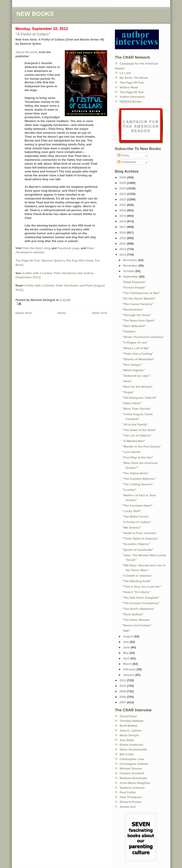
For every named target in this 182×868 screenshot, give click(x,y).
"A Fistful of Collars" (33, 34)
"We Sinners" (132, 528)
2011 (123, 680)
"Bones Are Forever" (137, 625)
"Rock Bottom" (133, 614)
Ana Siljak (127, 740)
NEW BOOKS (35, 14)
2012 (123, 255)
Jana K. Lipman (131, 730)
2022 (123, 199)
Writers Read (129, 87)
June (127, 647)
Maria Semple (129, 735)
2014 (123, 244)
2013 (123, 249)
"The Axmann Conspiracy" (141, 603)
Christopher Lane (132, 759)
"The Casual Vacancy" (138, 304)
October (129, 271)
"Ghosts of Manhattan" (139, 359)
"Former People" (134, 288)
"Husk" (127, 381)
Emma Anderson (132, 745)
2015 (123, 238)
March (128, 664)
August (128, 636)
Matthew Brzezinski (133, 778)
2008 (123, 697)
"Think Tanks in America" (140, 539)
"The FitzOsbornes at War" (141, 293)
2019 (123, 216)
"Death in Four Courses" (140, 533)
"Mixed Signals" (134, 370)
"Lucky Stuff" (132, 511)
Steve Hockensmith (133, 749)
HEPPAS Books (131, 102)
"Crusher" (129, 490)
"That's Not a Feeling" (138, 354)
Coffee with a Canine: (38, 273)
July (126, 642)
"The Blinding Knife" (137, 581)
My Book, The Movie (134, 78)
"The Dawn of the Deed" (139, 430)
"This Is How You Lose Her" (142, 587)
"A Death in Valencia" (137, 576)
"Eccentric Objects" (136, 544)
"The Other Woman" (136, 620)
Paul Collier (128, 792)
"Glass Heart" (132, 403)
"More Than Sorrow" (137, 409)
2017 (123, 227)
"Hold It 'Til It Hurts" (136, 592)
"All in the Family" (135, 424)
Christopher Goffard (134, 764)
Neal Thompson (131, 797)
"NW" (126, 631)
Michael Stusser (131, 768)
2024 (123, 188)
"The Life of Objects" (137, 435)
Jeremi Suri (128, 807)
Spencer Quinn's (53, 261)
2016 (123, 233)
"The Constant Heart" (137, 506)
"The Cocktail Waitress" (139, 479)
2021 (123, 205)
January (129, 675)
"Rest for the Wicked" (138, 387)
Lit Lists (125, 73)
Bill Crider (127, 754)
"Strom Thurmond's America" (143, 337)
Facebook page (68, 248)
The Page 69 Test (132, 92)
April (127, 658)
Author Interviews (132, 97)
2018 (123, 221)
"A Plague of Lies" (135, 343)
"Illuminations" (133, 310)
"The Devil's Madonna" (138, 609)
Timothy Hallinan (132, 721)
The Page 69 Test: (28, 261)
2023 (123, 194)
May (126, 653)
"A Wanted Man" (134, 441)
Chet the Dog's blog (36, 248)
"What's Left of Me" (136, 348)
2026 (123, 177)
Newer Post (24, 313)
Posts (123, 155)
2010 (123, 686)
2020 (123, 210)
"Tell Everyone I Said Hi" (140, 398)
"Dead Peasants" (134, 282)
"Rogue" (128, 392)
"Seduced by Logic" (136, 376)
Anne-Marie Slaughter (135, 783)
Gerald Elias (128, 716)
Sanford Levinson (132, 788)
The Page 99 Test (132, 83)
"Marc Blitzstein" (134, 326)
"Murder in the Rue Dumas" (142, 446)
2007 (123, 702)
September (131, 277)
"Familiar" (129, 332)
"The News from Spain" (139, 321)
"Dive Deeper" (132, 365)
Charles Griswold (132, 773)
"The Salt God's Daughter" (141, 598)
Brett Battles (129, 726)
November (131, 266)
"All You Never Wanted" (139, 299)
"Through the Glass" (137, 315)
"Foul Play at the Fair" (138, 457)
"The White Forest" (136, 517)
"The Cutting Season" (138, 484)
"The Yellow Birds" (136, 473)
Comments (127, 162)
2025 (123, 183)
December (130, 260)
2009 (123, 691)
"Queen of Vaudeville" (138, 550)
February (130, 669)
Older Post (100, 313)
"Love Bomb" (132, 452)
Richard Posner (131, 802)
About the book (26, 52)
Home (62, 313)
